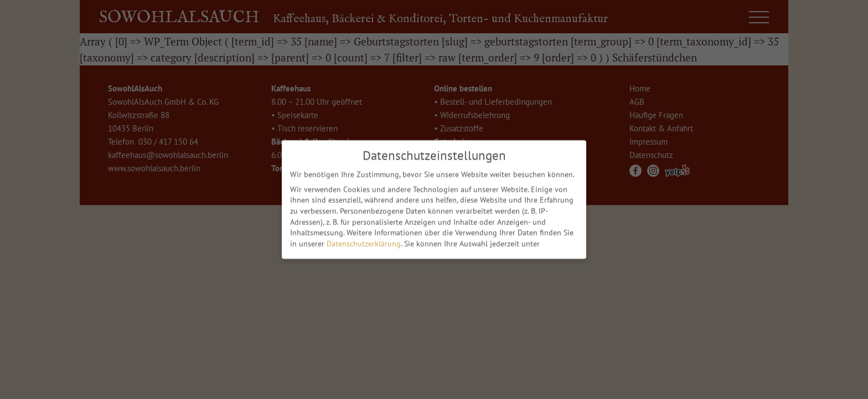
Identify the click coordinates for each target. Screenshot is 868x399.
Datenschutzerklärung (364, 241)
